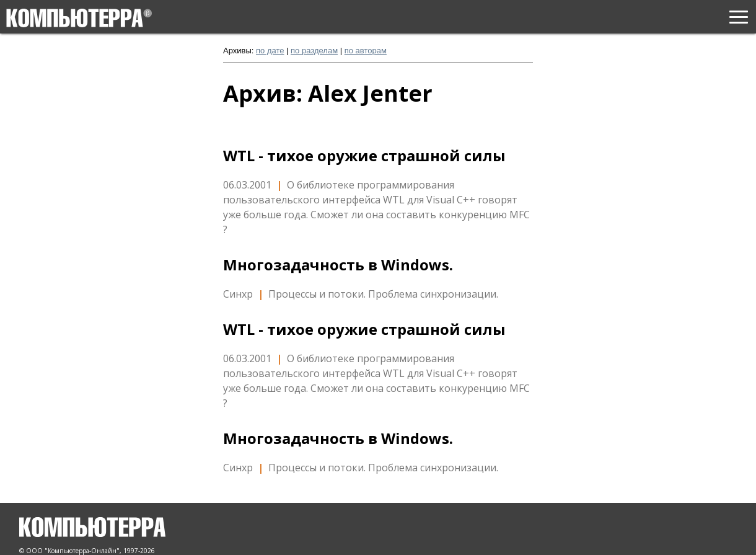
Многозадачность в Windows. (338, 265)
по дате (270, 51)
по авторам (366, 51)
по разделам (314, 51)
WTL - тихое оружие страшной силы (364, 156)
